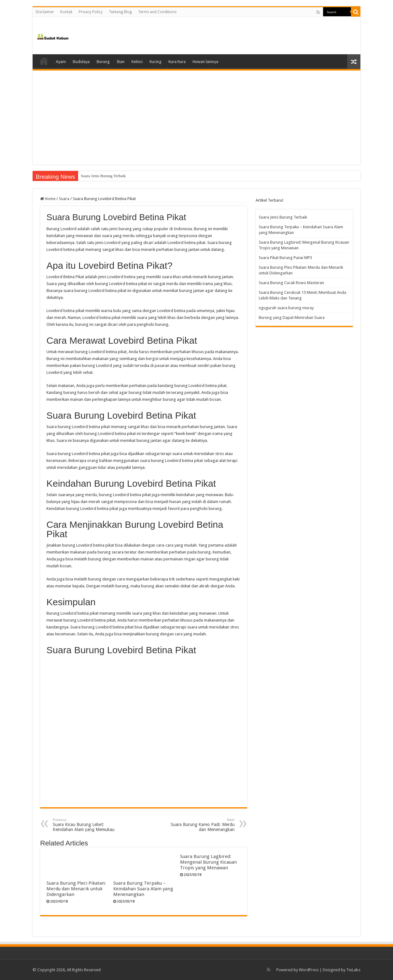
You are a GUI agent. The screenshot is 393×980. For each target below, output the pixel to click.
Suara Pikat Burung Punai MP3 (285, 258)
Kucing (156, 62)
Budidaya (81, 62)
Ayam (61, 62)
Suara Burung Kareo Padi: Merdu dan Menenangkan (202, 825)
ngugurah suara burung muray (286, 308)
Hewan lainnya (205, 62)
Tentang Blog (120, 12)
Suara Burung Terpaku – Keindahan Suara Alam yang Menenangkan (143, 889)
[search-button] (356, 12)
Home (44, 61)
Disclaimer (45, 12)
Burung (103, 62)
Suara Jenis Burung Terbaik (103, 176)
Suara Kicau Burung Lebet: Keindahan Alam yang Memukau (85, 825)
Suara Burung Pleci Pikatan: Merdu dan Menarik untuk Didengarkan (76, 889)
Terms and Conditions (157, 12)
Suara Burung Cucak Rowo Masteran (291, 283)
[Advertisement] (196, 118)
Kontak (66, 12)
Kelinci (137, 62)
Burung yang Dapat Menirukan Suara (292, 318)
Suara (64, 199)
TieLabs (353, 970)
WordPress (309, 970)
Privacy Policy (91, 12)
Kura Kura (177, 62)
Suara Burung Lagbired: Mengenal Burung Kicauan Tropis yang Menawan (208, 862)
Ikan (121, 62)
